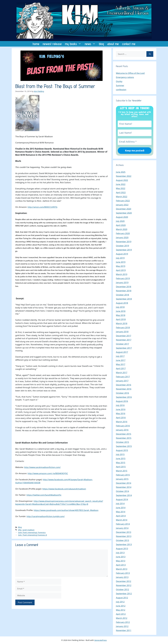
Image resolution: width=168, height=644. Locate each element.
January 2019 (122, 282)
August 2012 (122, 598)
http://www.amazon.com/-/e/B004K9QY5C (48, 473)
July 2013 (120, 553)
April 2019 (121, 270)
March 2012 (122, 618)
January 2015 (122, 479)
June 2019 (121, 262)
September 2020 (124, 213)
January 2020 (122, 237)
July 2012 (120, 602)
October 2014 (122, 491)
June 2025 (121, 172)
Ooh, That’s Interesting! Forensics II (32, 535)
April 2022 (121, 192)
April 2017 (121, 368)
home (36, 44)
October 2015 (122, 442)
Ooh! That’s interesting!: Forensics (32, 532)
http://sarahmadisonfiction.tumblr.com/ (46, 516)
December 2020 (124, 209)
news (91, 44)
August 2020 (122, 217)
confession (121, 89)
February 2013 (123, 573)
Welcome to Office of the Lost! (130, 73)
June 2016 (121, 409)
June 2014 (121, 508)
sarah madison (28, 530)
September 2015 (124, 446)
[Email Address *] (135, 142)
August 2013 (122, 548)
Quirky (119, 81)
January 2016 (122, 430)
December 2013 (124, 532)
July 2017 (120, 356)
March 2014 (122, 520)
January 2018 (122, 332)
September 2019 (124, 250)
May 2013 (121, 561)
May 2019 (121, 266)
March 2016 (122, 422)
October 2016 (122, 393)
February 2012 (123, 622)
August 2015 (122, 450)
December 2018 (124, 287)
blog (101, 44)
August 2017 (122, 352)
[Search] (150, 54)
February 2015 (123, 475)
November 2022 (124, 176)
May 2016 (121, 413)
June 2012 (121, 606)
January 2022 (122, 205)
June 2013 (121, 557)
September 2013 (124, 544)
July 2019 (120, 258)
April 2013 (121, 565)
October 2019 (122, 246)
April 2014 (121, 516)
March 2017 (122, 372)
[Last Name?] (135, 133)
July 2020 (120, 221)
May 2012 (121, 610)
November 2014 (124, 487)
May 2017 (121, 364)
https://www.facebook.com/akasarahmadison (64, 489)
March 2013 (122, 569)
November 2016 (124, 389)
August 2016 (122, 401)
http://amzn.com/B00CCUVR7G (42, 207)
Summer (120, 85)
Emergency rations (125, 77)
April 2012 (121, 614)
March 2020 (122, 229)
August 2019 (122, 254)
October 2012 (122, 589)
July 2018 (120, 307)
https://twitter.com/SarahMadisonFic (44, 495)
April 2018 (121, 319)
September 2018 (124, 299)
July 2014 (120, 503)
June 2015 (121, 458)
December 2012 (124, 581)
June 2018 (121, 311)
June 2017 (121, 360)
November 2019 (124, 242)
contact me (129, 44)
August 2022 (122, 180)
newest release (52, 44)
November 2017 (124, 340)
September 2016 (124, 397)
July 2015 (120, 454)
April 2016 (121, 418)
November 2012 (124, 585)
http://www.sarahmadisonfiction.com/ (42, 467)
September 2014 (124, 495)
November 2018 (124, 291)
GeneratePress (100, 640)
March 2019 (122, 274)
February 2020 (123, 233)
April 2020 (121, 225)
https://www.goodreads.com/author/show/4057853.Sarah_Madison (66, 510)
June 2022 (121, 184)
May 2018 (121, 315)
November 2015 (124, 438)
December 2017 (124, 336)
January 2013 (122, 577)
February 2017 (123, 377)
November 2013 (124, 536)
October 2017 (122, 344)
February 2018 (123, 327)
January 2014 (122, 528)
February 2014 (123, 524)
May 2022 (121, 188)
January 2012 (122, 626)
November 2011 (124, 630)
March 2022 (122, 197)
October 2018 (122, 295)
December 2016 (124, 385)
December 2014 (124, 483)
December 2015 (124, 434)
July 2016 (120, 405)
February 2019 (123, 278)
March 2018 (122, 323)
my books (74, 44)
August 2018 (122, 303)
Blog (20, 527)
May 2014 (121, 512)
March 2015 (122, 471)
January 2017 (122, 381)
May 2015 (121, 463)
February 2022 (123, 201)
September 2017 (124, 348)
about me (113, 44)
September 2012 (124, 594)
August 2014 (122, 499)
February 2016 (123, 426)
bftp (20, 530)
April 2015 (121, 467)
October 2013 (122, 540)
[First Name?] (135, 124)
